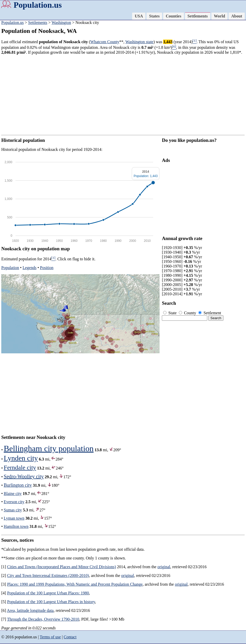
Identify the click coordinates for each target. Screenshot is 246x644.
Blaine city (13, 494)
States (154, 16)
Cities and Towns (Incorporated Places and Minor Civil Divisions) (62, 567)
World (220, 16)
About (237, 16)
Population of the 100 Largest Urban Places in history (51, 602)
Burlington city (18, 485)
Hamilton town (16, 526)
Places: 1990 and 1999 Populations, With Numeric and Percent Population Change (75, 584)
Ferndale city (20, 467)
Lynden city (21, 458)
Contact (70, 637)
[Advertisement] (123, 95)
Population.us (38, 5)
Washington (61, 22)
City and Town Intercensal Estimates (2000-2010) (48, 576)
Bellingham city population (49, 448)
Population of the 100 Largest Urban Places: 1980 (48, 593)
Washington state (139, 42)
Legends (29, 268)
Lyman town (14, 518)
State (170, 313)
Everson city (14, 502)
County (188, 313)
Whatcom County (105, 42)
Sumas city (13, 510)
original (164, 567)
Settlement (210, 313)
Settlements (198, 16)
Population (10, 268)
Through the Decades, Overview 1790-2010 (43, 619)
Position (47, 268)
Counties (173, 16)
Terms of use (50, 637)
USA (139, 16)
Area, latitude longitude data (30, 610)
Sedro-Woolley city (24, 476)
